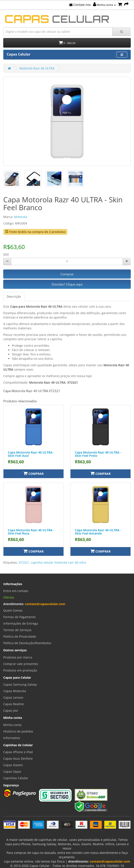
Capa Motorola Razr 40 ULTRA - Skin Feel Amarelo (98, 532)
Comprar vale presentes (21, 664)
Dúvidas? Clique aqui (67, 284)
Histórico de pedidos (18, 731)
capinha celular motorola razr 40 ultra (58, 562)
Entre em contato (16, 591)
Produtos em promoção (20, 670)
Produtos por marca (18, 657)
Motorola (21, 217)
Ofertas (9, 597)
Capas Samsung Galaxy (20, 684)
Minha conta (104, 5)
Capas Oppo (12, 771)
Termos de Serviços (17, 630)
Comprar (67, 274)
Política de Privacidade (20, 636)
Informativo (12, 738)
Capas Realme (14, 704)
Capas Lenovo (13, 697)
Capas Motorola (15, 691)
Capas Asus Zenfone (18, 758)
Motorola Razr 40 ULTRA (37, 68)
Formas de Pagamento (19, 617)
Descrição (14, 296)
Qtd (6, 254)
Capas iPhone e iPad (18, 752)
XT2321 (24, 562)
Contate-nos (80, 5)
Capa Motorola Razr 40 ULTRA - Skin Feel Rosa (31, 532)
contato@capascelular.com (45, 604)
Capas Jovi (11, 710)
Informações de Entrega (21, 623)
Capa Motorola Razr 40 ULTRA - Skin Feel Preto (98, 454)
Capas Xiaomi (13, 765)
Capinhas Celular (16, 778)
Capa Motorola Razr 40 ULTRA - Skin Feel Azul (31, 454)
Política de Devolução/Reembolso (27, 643)
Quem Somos (13, 610)
